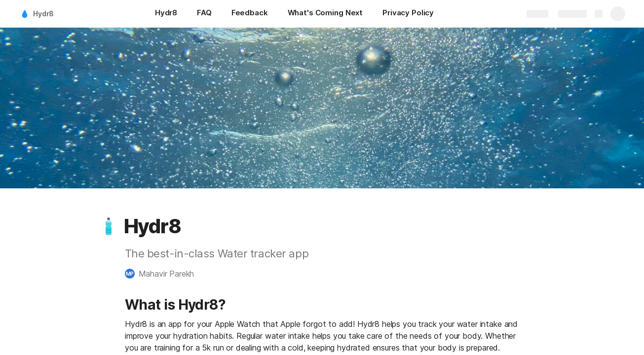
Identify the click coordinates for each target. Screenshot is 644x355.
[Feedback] (250, 14)
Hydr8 (43, 14)
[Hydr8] (166, 14)
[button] (109, 226)
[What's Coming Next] (325, 14)
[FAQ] (204, 14)
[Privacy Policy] (408, 14)
